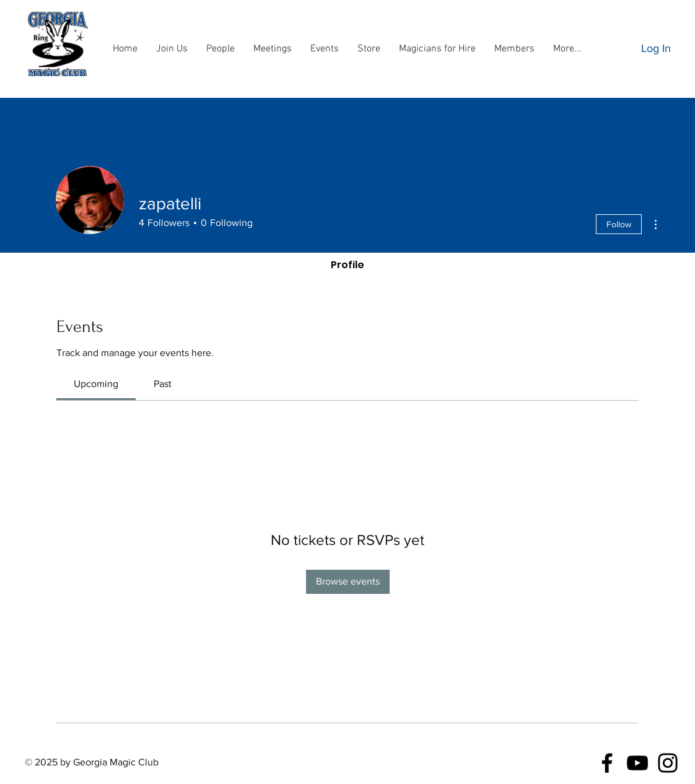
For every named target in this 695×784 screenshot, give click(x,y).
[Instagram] (668, 763)
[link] (96, 384)
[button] (221, 49)
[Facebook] (607, 763)
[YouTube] (637, 763)
